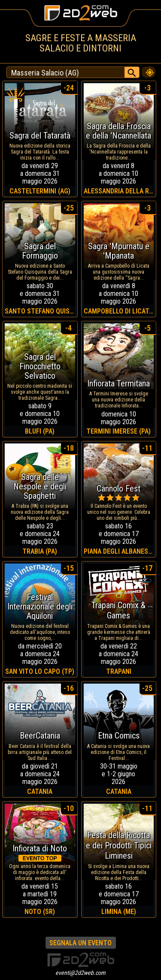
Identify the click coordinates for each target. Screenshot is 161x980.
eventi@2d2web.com (80, 973)
